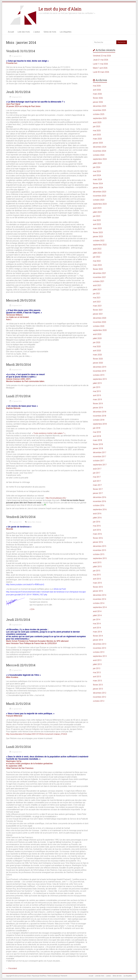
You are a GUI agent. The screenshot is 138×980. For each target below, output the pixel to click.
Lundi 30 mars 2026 (101, 72)
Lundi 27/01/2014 (18, 396)
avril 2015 (97, 579)
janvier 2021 (98, 314)
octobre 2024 (99, 155)
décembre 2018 (100, 412)
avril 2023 (97, 224)
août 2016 (97, 514)
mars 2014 (97, 632)
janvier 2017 (98, 493)
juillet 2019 (97, 383)
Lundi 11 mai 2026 (100, 64)
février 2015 (98, 587)
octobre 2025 (99, 114)
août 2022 (97, 249)
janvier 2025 (98, 143)
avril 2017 (97, 481)
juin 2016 (97, 522)
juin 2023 (97, 216)
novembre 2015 (100, 550)
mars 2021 (97, 306)
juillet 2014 (97, 615)
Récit (34, 522)
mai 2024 (97, 171)
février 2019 (98, 404)
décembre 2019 (100, 367)
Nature (29, 522)
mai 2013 (97, 672)
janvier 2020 (98, 363)
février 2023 (98, 232)
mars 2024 (97, 179)
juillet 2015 (97, 567)
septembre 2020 (100, 330)
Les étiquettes (66, 32)
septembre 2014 (100, 607)
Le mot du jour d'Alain (60, 9)
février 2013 (98, 685)
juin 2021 (97, 294)
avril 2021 (97, 302)
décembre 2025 (100, 106)
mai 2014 (97, 624)
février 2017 (98, 489)
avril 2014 (97, 628)
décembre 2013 (100, 644)
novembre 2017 (100, 457)
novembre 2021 (100, 277)
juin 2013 (97, 668)
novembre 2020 (100, 322)
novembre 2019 (100, 371)
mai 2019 (97, 391)
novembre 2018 (100, 416)
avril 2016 (97, 530)
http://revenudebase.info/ (56, 498)
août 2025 (97, 122)
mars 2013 (97, 681)
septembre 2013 (100, 656)
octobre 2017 (99, 461)
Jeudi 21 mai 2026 (101, 60)
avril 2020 (97, 351)
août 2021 (97, 285)
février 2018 (98, 444)
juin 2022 (97, 257)
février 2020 (98, 359)
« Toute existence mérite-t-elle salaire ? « (49, 433)
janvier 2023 (98, 237)
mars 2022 (97, 265)
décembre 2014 (100, 595)
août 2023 (97, 208)
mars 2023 (97, 228)
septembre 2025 (100, 118)
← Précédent (11, 968)
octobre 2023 (99, 200)
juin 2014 (97, 620)
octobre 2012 (99, 701)
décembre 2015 (100, 546)
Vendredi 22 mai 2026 (102, 56)
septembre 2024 (100, 159)
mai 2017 (97, 477)
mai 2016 (97, 526)
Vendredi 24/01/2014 (21, 517)
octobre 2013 (99, 652)
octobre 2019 (99, 375)
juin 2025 (97, 126)
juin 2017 (97, 473)
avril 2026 (97, 90)
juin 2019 (97, 387)
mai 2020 (97, 347)
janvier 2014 (98, 640)
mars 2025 (97, 139)
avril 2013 (97, 677)
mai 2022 (97, 261)
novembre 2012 (100, 697)
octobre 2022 (99, 241)
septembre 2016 (100, 509)
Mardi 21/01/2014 (18, 704)
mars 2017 (97, 485)
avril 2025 (97, 135)
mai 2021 (97, 298)
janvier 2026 (98, 102)
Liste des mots (24, 32)
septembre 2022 (100, 245)
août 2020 (97, 334)
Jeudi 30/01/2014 (18, 92)
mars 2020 (97, 355)
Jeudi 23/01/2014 (18, 620)
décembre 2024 (100, 147)
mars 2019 (97, 399)
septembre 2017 (100, 465)
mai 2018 (97, 432)
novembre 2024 (100, 151)
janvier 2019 (98, 408)
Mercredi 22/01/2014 (21, 665)
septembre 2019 (100, 379)
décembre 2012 (100, 693)
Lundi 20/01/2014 (18, 747)
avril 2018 (97, 436)
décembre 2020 (100, 318)
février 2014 (98, 636)
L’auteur (37, 32)
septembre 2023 (100, 204)
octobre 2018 (99, 420)
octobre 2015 (99, 554)
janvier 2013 (98, 689)
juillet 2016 (97, 518)
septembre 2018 (100, 424)
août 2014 (97, 611)
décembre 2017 (100, 452)
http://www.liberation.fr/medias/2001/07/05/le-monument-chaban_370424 (37, 734)
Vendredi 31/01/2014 (21, 51)
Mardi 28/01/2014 (18, 365)
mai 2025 (97, 131)
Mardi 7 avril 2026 (100, 68)
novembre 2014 (100, 599)
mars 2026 (97, 94)
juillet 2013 (97, 664)
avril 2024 (97, 175)
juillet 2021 (97, 289)
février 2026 (98, 98)
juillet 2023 (97, 212)
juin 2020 (97, 342)
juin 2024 (97, 167)
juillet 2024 (97, 163)
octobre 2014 (99, 603)
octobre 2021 (99, 281)
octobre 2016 (99, 505)
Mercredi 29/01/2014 (21, 300)
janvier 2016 (98, 542)
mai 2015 (97, 575)
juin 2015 (97, 571)
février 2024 (98, 184)
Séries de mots (50, 32)
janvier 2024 (98, 188)
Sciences (39, 522)
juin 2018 (97, 428)
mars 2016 (97, 534)
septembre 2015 (100, 558)
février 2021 (98, 310)
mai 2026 (97, 86)
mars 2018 (97, 440)
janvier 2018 (98, 448)
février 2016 (98, 538)
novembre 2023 (100, 196)
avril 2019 (97, 395)
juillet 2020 (97, 338)
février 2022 (98, 269)
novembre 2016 (100, 501)
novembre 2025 (100, 110)
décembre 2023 (100, 192)
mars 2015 (97, 583)
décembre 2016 (100, 497)
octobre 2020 (99, 326)
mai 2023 (97, 220)
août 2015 (97, 562)
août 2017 (97, 469)
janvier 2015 (98, 591)
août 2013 (97, 660)
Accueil (11, 32)
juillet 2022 (97, 253)
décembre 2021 (100, 273)
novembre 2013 (100, 648)
